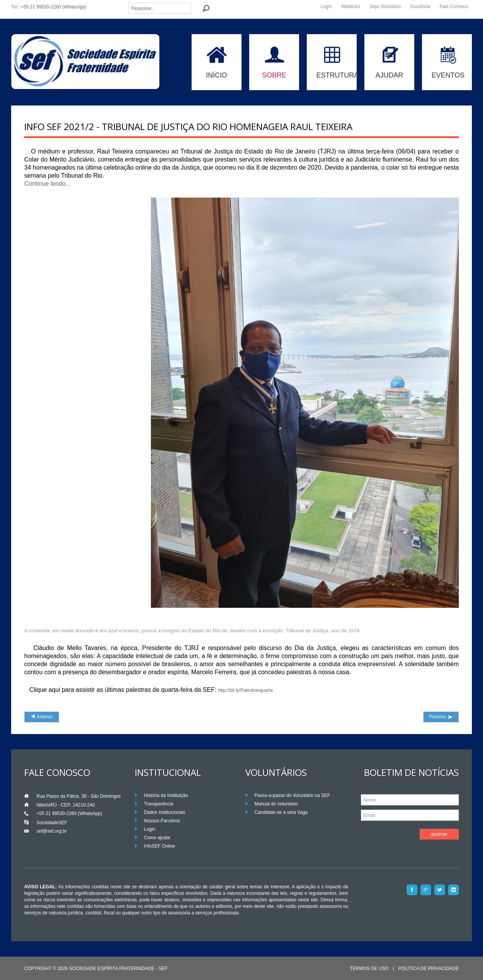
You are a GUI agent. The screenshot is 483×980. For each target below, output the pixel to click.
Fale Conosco (454, 7)
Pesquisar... (128, 3)
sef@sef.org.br (52, 831)
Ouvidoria (420, 7)
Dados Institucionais (165, 812)
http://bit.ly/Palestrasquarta (245, 690)
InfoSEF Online (160, 846)
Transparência (159, 804)
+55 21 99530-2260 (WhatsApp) (54, 7)
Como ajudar (157, 838)
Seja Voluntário (385, 7)
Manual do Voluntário (276, 804)
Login (326, 7)
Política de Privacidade (428, 969)
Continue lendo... (47, 184)
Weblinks (351, 7)
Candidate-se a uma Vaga (281, 812)
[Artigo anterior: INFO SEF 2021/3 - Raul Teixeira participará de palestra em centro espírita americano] (42, 717)
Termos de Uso (369, 969)
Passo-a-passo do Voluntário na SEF (292, 795)
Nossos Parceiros (162, 821)
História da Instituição (166, 795)
